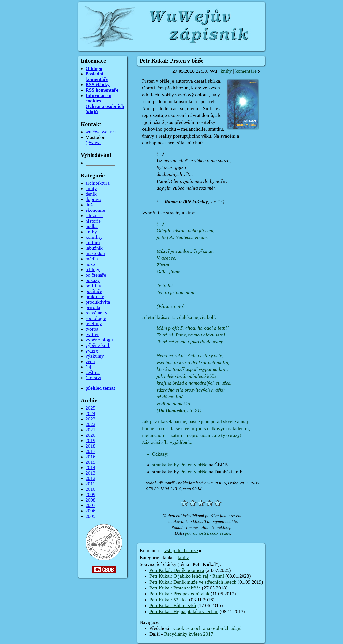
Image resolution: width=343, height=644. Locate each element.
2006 (90, 511)
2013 (90, 473)
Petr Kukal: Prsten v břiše (175, 588)
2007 (90, 505)
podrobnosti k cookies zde (208, 533)
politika (93, 286)
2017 (90, 451)
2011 (90, 484)
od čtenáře (96, 275)
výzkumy (95, 356)
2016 (90, 457)
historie (93, 221)
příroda (93, 308)
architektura (98, 183)
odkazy (93, 280)
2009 (90, 495)
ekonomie (95, 210)
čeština (93, 372)
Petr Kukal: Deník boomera (177, 570)
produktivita (98, 302)
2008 (90, 500)
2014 (90, 468)
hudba (92, 226)
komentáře (246, 71)
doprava (93, 199)
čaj (88, 367)
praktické (95, 297)
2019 (90, 441)
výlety (92, 351)
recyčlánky (96, 313)
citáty (91, 189)
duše (90, 205)
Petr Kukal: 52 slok (169, 600)
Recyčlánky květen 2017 (189, 634)
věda (90, 362)
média (92, 259)
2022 (90, 424)
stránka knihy (166, 465)
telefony (94, 324)
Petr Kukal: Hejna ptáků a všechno (184, 612)
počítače (94, 291)
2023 (90, 419)
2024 (90, 414)
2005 (90, 516)
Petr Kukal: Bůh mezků (173, 606)
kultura (93, 243)
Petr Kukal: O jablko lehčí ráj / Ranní (187, 576)
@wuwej (94, 143)
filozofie (94, 216)
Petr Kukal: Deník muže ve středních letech (193, 582)
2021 (90, 430)
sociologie (96, 318)
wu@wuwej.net (101, 132)
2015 (90, 462)
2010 (90, 489)
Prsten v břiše (194, 465)
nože (90, 264)
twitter (92, 335)
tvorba (92, 329)
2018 (90, 446)
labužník (94, 248)
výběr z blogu (99, 340)
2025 (90, 408)
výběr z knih (98, 345)
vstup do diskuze (181, 551)
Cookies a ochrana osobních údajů (207, 628)
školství (93, 378)
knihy (226, 71)
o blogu (93, 270)
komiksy (94, 237)
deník (91, 194)
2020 (90, 435)
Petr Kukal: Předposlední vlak (179, 594)
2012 (90, 478)
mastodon (95, 253)
